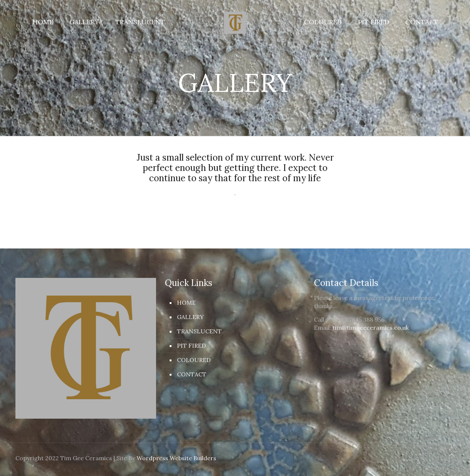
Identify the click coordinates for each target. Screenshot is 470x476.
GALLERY (190, 317)
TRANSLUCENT (199, 331)
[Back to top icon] (452, 455)
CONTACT (192, 374)
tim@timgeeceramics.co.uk (370, 328)
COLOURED (194, 360)
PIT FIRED (191, 346)
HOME (186, 303)
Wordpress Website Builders (176, 458)
